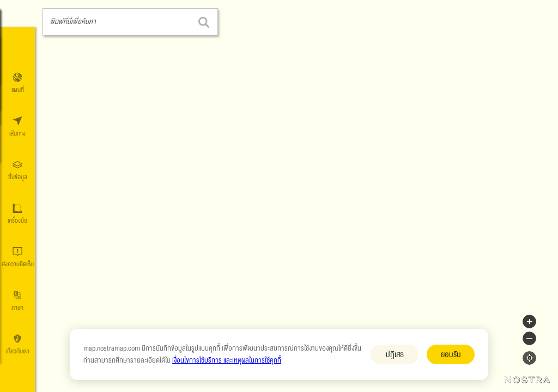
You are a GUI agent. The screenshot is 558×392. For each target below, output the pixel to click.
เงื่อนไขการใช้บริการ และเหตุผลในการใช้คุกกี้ (227, 360)
